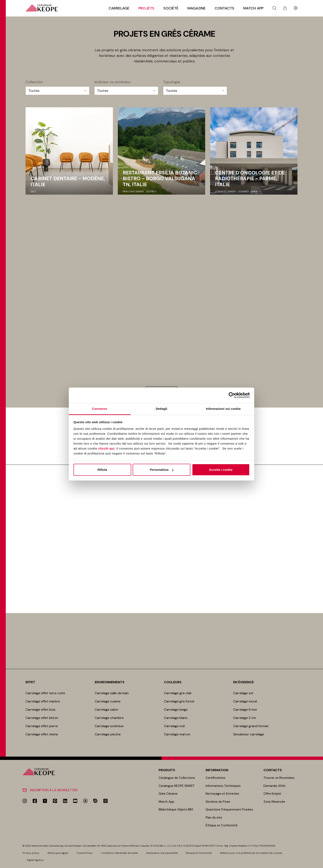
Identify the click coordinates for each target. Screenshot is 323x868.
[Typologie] (195, 91)
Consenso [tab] (100, 409)
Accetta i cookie (221, 470)
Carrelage (119, 8)
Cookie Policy (85, 853)
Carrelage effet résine (42, 734)
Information (217, 770)
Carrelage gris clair (178, 693)
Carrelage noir (175, 726)
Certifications (215, 778)
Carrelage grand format (251, 726)
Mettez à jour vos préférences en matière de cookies (251, 853)
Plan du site (214, 818)
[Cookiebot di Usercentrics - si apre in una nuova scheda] (232, 395)
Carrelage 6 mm (245, 710)
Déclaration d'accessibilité (162, 853)
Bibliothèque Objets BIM (176, 810)
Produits (167, 770)
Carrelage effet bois (40, 710)
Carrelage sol (243, 693)
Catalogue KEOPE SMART (177, 786)
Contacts (224, 8)
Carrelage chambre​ (109, 718)
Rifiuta (102, 470)
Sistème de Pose (218, 802)
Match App (253, 8)
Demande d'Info (274, 786)
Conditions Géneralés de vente (119, 853)
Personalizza (162, 470)
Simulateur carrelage (249, 734)
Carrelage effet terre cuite (45, 693)
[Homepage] (42, 8)
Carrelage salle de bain (112, 693)
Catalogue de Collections (177, 778)
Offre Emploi (272, 794)
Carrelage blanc (176, 718)
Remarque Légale (58, 853)
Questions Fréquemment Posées (229, 810)
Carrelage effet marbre (43, 701)
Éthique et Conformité (222, 825)
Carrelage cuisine (108, 701)
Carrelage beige (176, 710)
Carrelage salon (106, 710)
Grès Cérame (168, 794)
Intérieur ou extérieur (112, 82)
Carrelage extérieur (109, 726)
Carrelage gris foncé (179, 701)
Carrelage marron (177, 734)
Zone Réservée (274, 802)
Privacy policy (31, 853)
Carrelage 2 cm (245, 718)
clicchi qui (106, 448)
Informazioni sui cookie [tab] (223, 409)
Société (171, 8)
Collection (34, 82)
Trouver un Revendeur (279, 778)
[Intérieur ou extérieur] (126, 91)
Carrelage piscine (108, 734)
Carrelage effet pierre (42, 726)
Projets (146, 8)
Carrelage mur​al (245, 701)
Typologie (172, 82)
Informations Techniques (223, 786)
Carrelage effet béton (42, 718)
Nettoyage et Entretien (222, 794)
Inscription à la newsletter (54, 790)
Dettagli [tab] (161, 409)
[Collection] (57, 91)
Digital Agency (35, 860)
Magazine (197, 8)
